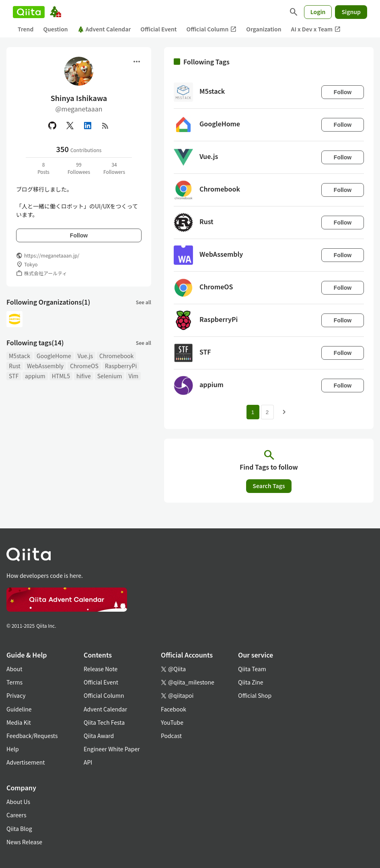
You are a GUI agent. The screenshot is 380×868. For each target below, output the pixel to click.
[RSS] (105, 126)
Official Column (212, 29)
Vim (133, 376)
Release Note (101, 669)
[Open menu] (137, 62)
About (14, 669)
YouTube (172, 722)
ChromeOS (84, 366)
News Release (24, 842)
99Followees (79, 168)
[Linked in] (88, 126)
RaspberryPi (121, 366)
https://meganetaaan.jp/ (52, 255)
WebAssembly (45, 366)
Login (318, 12)
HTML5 (61, 376)
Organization (264, 29)
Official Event (158, 29)
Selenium (110, 376)
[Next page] (284, 412)
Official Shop (255, 695)
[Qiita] (29, 12)
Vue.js (85, 356)
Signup (351, 12)
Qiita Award (99, 736)
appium (35, 376)
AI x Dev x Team (316, 29)
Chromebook (116, 356)
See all (144, 302)
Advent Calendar (104, 29)
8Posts (43, 168)
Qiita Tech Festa (104, 722)
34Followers (114, 168)
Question (55, 29)
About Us (18, 802)
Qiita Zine (251, 682)
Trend (26, 29)
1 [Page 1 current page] (253, 412)
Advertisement (26, 762)
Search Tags (269, 486)
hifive (84, 376)
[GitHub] (52, 126)
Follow (79, 235)
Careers (16, 815)
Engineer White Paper (112, 749)
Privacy (16, 695)
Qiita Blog (19, 829)
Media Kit (19, 722)
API (88, 762)
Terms (14, 682)
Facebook (174, 709)
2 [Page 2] (267, 412)
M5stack (20, 356)
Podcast (171, 736)
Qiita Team (252, 669)
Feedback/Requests (32, 736)
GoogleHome (54, 356)
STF (14, 376)
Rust (15, 366)
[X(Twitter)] (70, 126)
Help (13, 749)
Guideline (19, 709)
